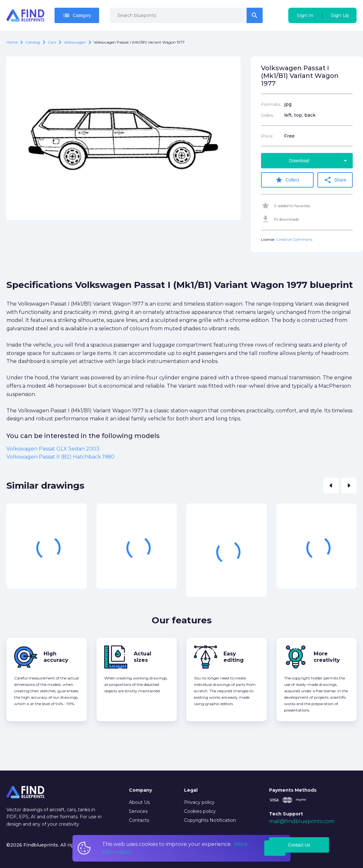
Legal (191, 790)
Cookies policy (200, 811)
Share (335, 180)
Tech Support (286, 814)
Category (77, 15)
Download (321, 161)
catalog (33, 42)
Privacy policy (199, 802)
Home (12, 42)
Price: (267, 136)
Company (140, 790)
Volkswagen (75, 42)
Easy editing (234, 657)
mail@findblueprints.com (302, 821)
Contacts (139, 820)
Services (138, 811)
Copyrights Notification (210, 820)
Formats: (271, 104)
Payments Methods (293, 790)
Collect (287, 180)
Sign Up (340, 15)
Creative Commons (294, 239)
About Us (139, 802)
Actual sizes (143, 657)
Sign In (305, 15)
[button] (331, 485)
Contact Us (299, 845)
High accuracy (56, 657)
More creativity (327, 657)
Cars (52, 42)
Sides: (267, 115)
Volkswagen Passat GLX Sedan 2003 (53, 449)
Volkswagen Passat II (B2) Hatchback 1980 (60, 457)
